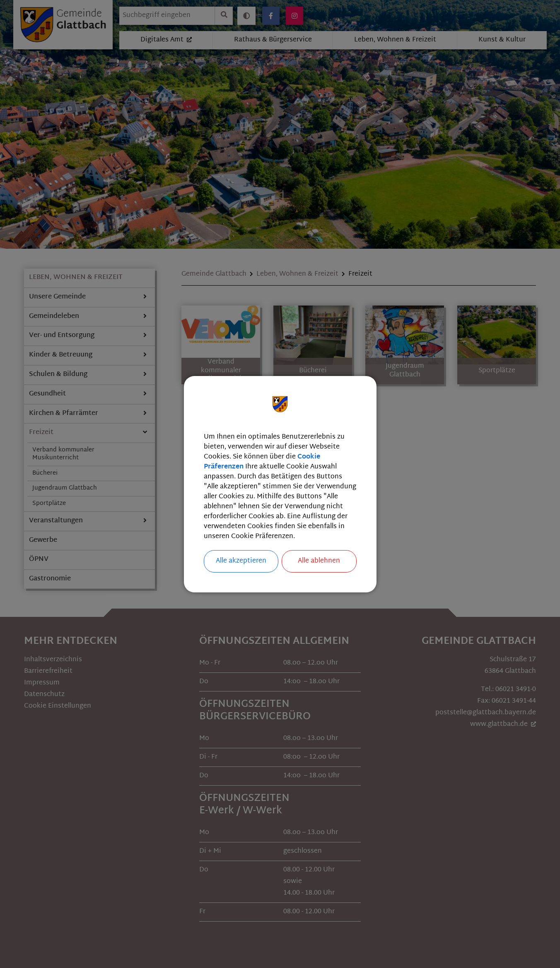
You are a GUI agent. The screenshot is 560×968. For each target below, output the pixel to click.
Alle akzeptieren (241, 561)
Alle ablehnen (319, 561)
